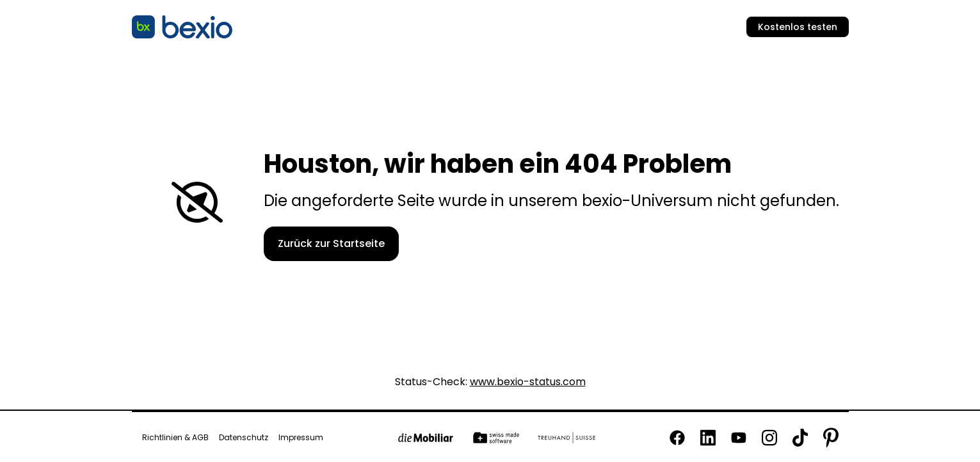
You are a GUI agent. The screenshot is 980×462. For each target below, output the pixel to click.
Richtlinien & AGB (175, 438)
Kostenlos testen (798, 27)
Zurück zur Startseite (331, 243)
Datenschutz (244, 438)
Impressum (301, 438)
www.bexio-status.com (528, 382)
